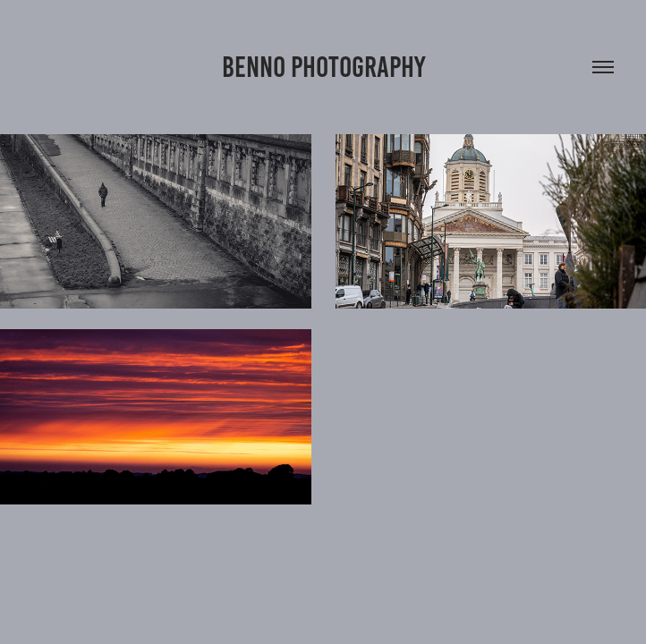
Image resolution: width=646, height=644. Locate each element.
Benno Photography (323, 67)
